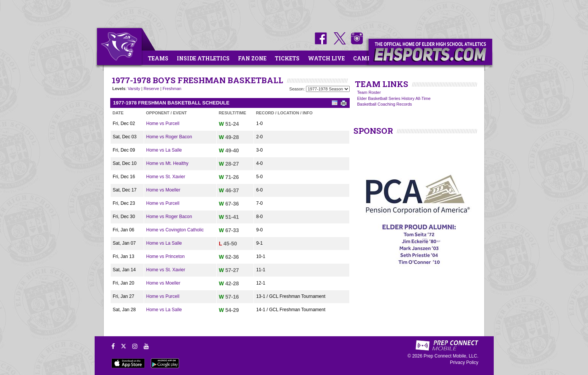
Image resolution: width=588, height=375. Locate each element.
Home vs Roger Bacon (169, 137)
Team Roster (369, 92)
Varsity (134, 89)
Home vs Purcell (163, 123)
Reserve (151, 89)
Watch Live (326, 58)
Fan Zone (252, 58)
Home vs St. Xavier (166, 177)
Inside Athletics (203, 58)
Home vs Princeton (166, 256)
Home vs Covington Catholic (175, 230)
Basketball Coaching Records (385, 104)
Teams (158, 58)
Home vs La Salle (164, 150)
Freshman (172, 89)
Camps (364, 58)
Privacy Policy (464, 362)
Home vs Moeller (163, 190)
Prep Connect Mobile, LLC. (451, 356)
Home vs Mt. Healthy (167, 163)
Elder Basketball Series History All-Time (394, 98)
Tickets (287, 58)
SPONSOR (373, 131)
